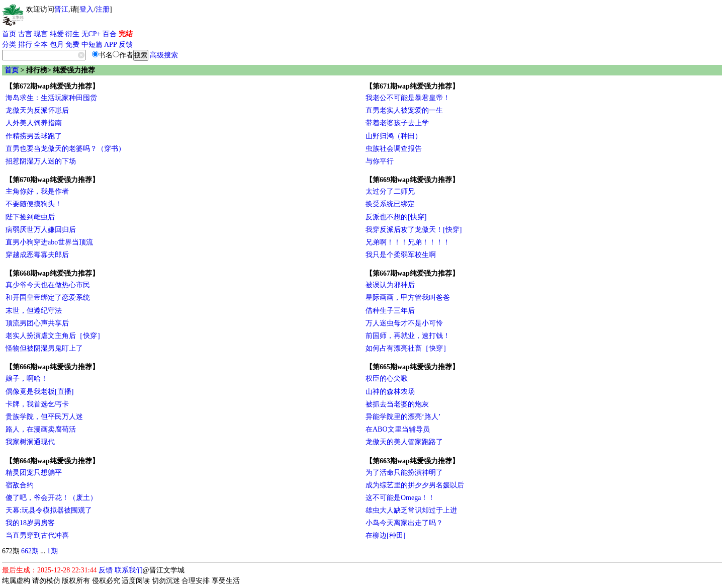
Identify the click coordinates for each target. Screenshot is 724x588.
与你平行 (380, 161)
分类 (9, 45)
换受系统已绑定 (390, 204)
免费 (72, 45)
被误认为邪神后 (390, 285)
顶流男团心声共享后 (37, 323)
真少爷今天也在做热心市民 (48, 285)
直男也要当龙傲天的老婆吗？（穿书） (65, 149)
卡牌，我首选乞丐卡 (37, 404)
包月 (57, 45)
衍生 (72, 34)
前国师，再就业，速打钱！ (408, 336)
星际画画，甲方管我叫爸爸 (408, 298)
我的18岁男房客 (30, 523)
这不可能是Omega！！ (400, 498)
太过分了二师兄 (390, 191)
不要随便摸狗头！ (34, 204)
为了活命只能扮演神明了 (404, 473)
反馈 (126, 45)
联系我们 (129, 570)
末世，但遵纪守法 (34, 311)
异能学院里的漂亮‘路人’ (403, 417)
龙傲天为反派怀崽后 (37, 110)
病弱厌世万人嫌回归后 (41, 230)
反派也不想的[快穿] (396, 217)
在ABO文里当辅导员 (398, 429)
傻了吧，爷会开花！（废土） (51, 498)
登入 (86, 9)
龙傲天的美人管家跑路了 (404, 442)
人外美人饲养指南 (34, 123)
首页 (9, 34)
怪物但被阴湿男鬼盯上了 (44, 348)
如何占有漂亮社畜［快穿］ (408, 348)
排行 (25, 45)
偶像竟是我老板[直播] (39, 392)
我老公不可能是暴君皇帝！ (408, 98)
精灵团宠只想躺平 (34, 473)
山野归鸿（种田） (394, 136)
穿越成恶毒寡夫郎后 (37, 255)
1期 (53, 551)
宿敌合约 (20, 485)
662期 (30, 551)
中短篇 (92, 45)
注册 (103, 9)
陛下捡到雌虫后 (30, 217)
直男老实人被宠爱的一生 (404, 110)
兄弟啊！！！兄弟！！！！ (408, 242)
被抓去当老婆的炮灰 (397, 404)
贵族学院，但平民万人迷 (44, 417)
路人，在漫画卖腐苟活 (41, 429)
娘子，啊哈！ (27, 379)
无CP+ (91, 34)
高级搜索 (164, 55)
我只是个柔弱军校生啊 (401, 255)
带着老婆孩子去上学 (397, 123)
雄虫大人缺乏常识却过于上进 (411, 510)
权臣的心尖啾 (387, 379)
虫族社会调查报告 (394, 149)
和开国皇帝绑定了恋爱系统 (48, 298)
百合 (110, 34)
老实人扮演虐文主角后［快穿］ (55, 336)
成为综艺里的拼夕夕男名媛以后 (415, 485)
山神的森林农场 (390, 392)
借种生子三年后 (390, 311)
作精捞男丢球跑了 (34, 136)
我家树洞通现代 (30, 442)
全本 (41, 45)
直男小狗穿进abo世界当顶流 (49, 242)
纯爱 (57, 34)
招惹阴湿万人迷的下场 (41, 161)
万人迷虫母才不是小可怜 (404, 323)
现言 (41, 34)
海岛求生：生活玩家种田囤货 (51, 98)
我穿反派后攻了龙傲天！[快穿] (414, 230)
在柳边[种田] (385, 535)
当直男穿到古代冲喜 (37, 535)
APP (111, 45)
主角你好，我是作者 (37, 191)
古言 (25, 34)
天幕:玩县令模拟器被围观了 (49, 510)
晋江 (61, 9)
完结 (126, 34)
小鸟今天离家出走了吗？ (404, 523)
